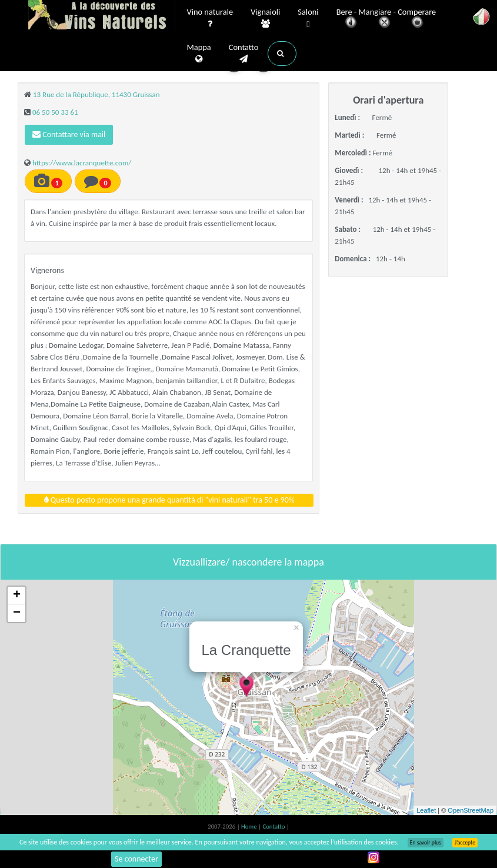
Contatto (244, 54)
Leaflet (426, 810)
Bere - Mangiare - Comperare (386, 19)
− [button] (17, 613)
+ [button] (17, 596)
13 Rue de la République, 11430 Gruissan (96, 94)
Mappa (199, 54)
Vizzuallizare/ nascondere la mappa (248, 562)
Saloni (308, 19)
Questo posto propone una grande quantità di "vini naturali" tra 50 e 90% (169, 500)
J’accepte (465, 843)
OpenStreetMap (471, 810)
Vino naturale (210, 18)
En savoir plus (426, 843)
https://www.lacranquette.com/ (82, 163)
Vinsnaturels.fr (102, 16)
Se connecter (136, 859)
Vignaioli (265, 18)
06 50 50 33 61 (55, 112)
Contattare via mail (69, 134)
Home (250, 827)
